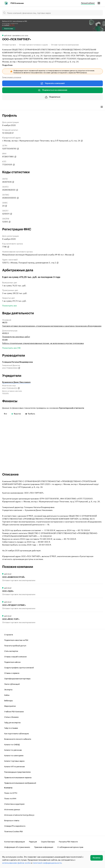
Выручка (16, 414)
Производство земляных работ (16, 336)
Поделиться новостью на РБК (16, 640)
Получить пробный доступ (15, 645)
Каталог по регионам (13, 750)
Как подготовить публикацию (17, 733)
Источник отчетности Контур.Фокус (19, 815)
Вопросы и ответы (12, 820)
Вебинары (8, 700)
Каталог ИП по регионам (14, 766)
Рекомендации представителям (17, 772)
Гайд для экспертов (12, 722)
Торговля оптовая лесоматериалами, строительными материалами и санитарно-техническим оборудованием (52, 326)
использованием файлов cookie (16, 863)
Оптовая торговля (9, 44)
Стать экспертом (11, 651)
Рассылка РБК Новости (68, 841)
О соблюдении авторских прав (70, 847)
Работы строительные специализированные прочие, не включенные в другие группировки (43, 343)
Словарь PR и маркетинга (15, 826)
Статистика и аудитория (14, 804)
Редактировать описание (12, 77)
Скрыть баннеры (48, 841)
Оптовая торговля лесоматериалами (65, 44)
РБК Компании (17, 3)
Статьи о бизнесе (11, 717)
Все (5, 414)
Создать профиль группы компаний (19, 667)
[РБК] (6, 3)
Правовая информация (44, 847)
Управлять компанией (52, 83)
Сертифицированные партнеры (17, 678)
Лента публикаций (12, 684)
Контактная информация (15, 841)
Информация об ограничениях (17, 847)
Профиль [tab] (6, 107)
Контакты (8, 788)
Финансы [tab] (38, 107)
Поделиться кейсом (12, 662)
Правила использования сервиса (18, 777)
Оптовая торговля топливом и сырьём (33, 44)
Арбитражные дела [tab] (55, 107)
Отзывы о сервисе (12, 673)
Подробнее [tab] (7, 65)
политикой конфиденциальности (47, 863)
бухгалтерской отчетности (72, 408)
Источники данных (12, 809)
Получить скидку (9, 29)
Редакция (33, 841)
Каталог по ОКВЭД (12, 744)
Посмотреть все (9, 305)
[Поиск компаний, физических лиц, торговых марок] (52, 13)
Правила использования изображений (20, 783)
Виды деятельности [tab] (22, 107)
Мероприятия (10, 706)
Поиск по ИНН (10, 798)
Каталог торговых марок (14, 761)
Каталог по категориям (14, 755)
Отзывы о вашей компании (15, 656)
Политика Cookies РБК (14, 831)
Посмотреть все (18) (11, 348)
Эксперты (8, 689)
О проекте (9, 634)
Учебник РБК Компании (14, 711)
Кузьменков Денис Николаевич (16, 382)
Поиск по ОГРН (11, 793)
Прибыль (30, 414)
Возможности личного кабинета (18, 739)
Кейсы (7, 695)
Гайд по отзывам (11, 728)
